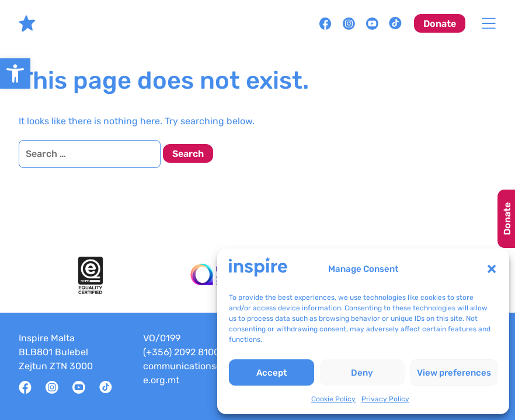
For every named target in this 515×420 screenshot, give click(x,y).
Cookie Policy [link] (333, 399)
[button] (492, 269)
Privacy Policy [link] (385, 399)
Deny (362, 373)
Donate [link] (440, 24)
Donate (507, 219)
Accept (272, 373)
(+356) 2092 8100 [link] (181, 352)
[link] (15, 73)
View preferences (454, 373)
